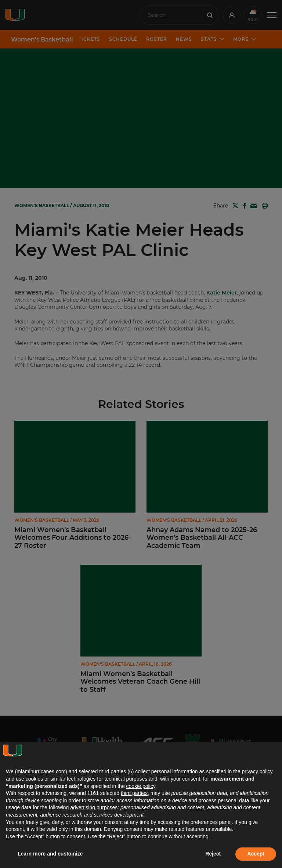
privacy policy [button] (257, 771)
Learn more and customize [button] (50, 854)
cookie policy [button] (141, 786)
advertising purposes (94, 807)
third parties (134, 793)
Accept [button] (256, 854)
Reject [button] (213, 854)
